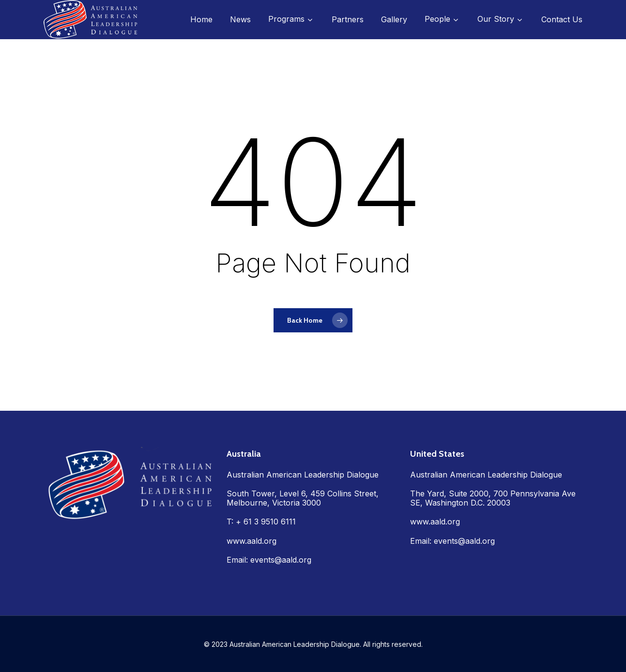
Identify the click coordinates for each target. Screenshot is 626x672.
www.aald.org (252, 541)
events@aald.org (281, 560)
